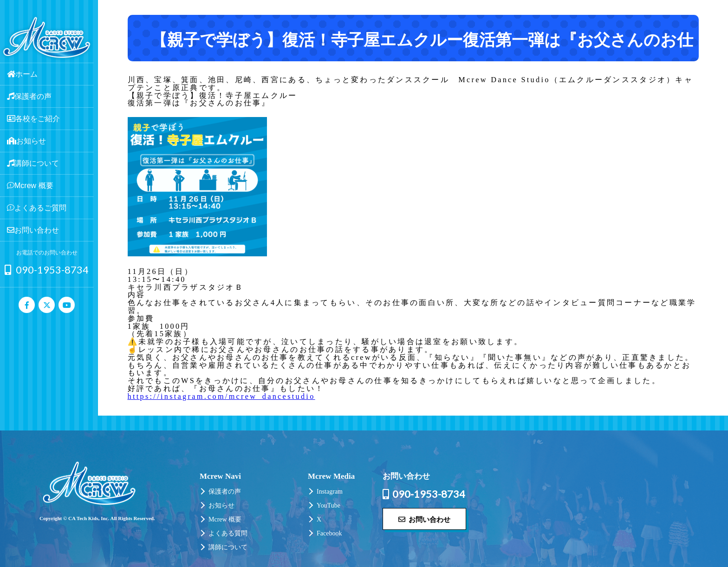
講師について (228, 547)
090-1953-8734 (47, 270)
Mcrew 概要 (225, 519)
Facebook (329, 533)
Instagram (330, 492)
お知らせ (221, 505)
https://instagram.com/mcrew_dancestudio (221, 396)
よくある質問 (228, 533)
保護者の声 (225, 492)
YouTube (328, 505)
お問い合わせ (424, 519)
